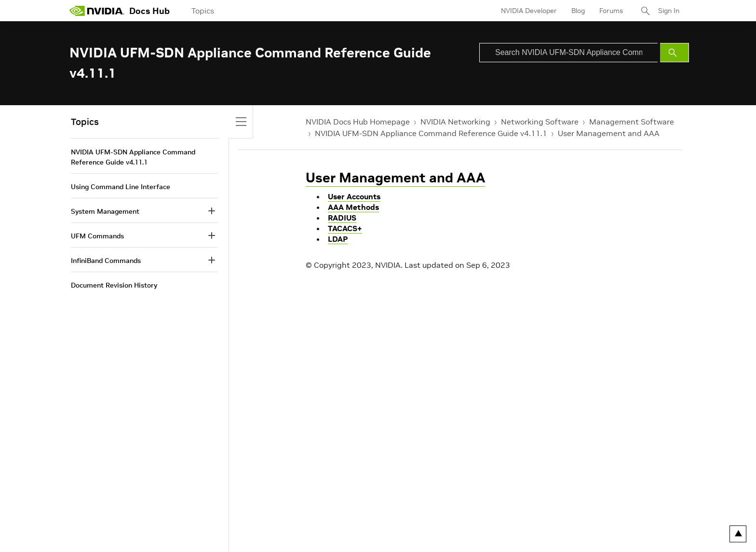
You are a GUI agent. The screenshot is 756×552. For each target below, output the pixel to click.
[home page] (97, 11)
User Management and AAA (609, 133)
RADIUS (342, 218)
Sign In (669, 11)
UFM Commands (97, 236)
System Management (105, 211)
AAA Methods (353, 207)
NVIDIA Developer (529, 11)
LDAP (338, 239)
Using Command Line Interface (121, 187)
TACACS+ (345, 228)
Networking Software (540, 122)
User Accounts (354, 196)
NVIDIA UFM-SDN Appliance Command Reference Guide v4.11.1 (431, 133)
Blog (578, 11)
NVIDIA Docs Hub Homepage (358, 122)
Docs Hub (149, 11)
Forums (611, 11)
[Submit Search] (675, 53)
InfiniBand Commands (106, 261)
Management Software (632, 122)
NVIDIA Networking (455, 122)
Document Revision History (114, 285)
